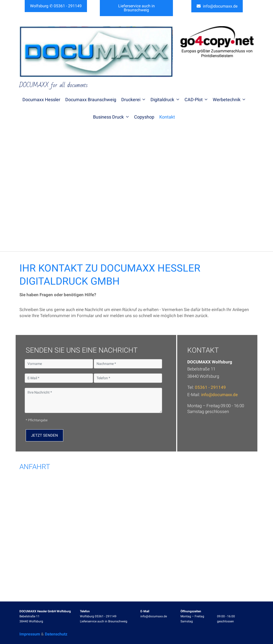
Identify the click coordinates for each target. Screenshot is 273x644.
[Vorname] (59, 364)
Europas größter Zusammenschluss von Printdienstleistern (217, 53)
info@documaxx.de (219, 395)
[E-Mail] (59, 378)
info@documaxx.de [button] (217, 6)
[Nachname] (128, 364)
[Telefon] (128, 378)
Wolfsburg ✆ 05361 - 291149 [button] (56, 6)
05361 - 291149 (210, 387)
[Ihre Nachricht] (93, 400)
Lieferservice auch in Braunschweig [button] (136, 8)
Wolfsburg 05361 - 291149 (98, 616)
